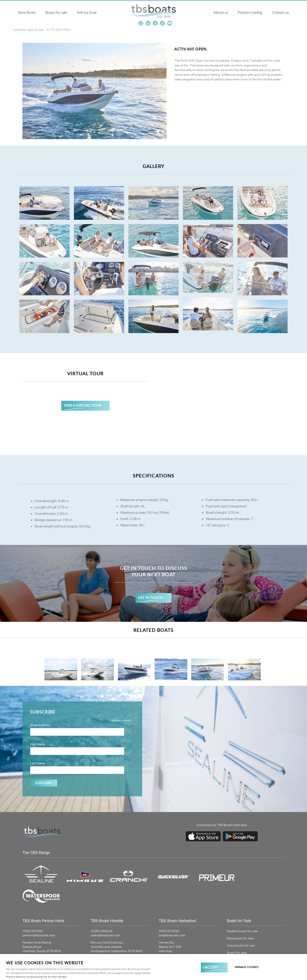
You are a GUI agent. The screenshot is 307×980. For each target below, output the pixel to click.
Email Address (41, 725)
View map (29, 935)
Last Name (39, 763)
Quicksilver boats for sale (28, 30)
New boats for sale (240, 918)
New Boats (26, 12)
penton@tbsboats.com (39, 915)
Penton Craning (251, 12)
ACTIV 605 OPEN (58, 30)
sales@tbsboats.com (105, 915)
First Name (39, 744)
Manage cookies (247, 967)
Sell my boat (86, 12)
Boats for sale (55, 12)
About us (222, 12)
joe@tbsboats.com (172, 915)
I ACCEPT (211, 967)
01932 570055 (33, 911)
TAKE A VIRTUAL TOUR (82, 405)
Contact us (281, 12)
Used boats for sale (241, 925)
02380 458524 (101, 911)
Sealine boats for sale (242, 911)
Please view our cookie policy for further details (37, 977)
